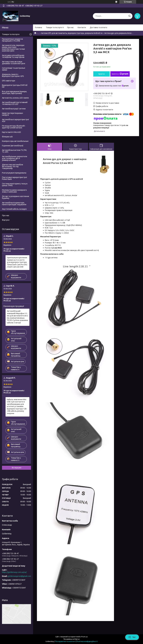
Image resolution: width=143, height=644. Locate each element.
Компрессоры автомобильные (15, 141)
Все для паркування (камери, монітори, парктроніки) (14, 92)
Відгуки (6, 220)
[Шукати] (129, 16)
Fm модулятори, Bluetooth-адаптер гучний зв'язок (14, 127)
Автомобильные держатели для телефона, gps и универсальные (15, 158)
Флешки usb (7, 137)
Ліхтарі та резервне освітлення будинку (16, 197)
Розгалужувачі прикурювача (14, 173)
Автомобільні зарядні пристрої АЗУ (16, 120)
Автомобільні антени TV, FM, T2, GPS (14, 151)
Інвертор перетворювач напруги (12, 114)
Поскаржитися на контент (65, 641)
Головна (38, 27)
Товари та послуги (54, 27)
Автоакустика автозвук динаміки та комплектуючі (14, 63)
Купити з (120, 74)
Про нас (70, 27)
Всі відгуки (17, 468)
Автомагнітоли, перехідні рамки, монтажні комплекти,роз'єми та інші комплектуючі (13, 48)
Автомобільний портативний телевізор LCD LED (15, 103)
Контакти (82, 27)
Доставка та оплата (98, 27)
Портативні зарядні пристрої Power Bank (15, 178)
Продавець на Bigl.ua (71, 639)
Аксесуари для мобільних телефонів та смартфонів (13, 56)
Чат (132, 637)
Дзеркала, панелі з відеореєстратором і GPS (13, 75)
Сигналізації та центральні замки (14, 69)
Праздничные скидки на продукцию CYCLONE (12, 40)
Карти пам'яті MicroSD (11, 132)
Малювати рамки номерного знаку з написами (14, 191)
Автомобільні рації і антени (14, 109)
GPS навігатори (9, 81)
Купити (102, 74)
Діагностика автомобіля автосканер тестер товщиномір (12, 166)
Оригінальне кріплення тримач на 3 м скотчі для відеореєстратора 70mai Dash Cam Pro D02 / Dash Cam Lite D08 (17, 262)
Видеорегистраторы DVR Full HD (15, 86)
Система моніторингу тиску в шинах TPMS (15, 185)
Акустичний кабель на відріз (14, 209)
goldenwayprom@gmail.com (19, 576)
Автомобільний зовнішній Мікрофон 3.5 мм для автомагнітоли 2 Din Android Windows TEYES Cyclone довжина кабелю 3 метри (17, 317)
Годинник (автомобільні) (13, 146)
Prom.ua (84, 637)
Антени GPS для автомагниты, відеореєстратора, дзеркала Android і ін (72, 33)
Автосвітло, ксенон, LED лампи (15, 98)
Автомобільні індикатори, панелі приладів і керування (14, 204)
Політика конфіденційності (87, 641)
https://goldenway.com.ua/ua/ (14, 572)
